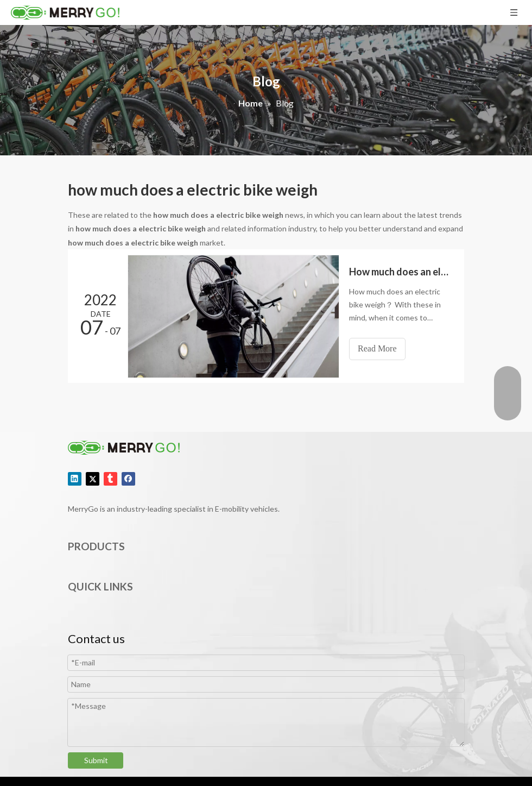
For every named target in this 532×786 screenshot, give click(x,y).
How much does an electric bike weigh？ (401, 272)
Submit (96, 760)
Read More (377, 348)
